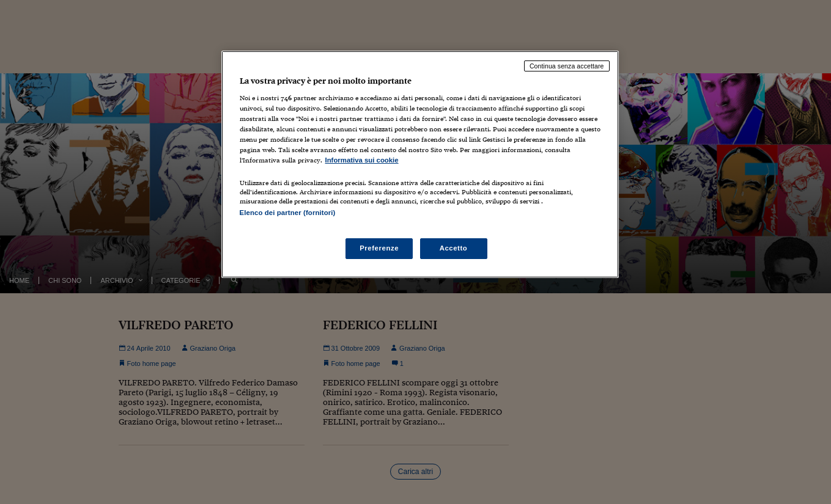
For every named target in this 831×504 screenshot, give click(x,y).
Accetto (454, 248)
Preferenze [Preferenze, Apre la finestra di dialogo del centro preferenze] (379, 248)
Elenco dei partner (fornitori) (288, 213)
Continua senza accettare (567, 66)
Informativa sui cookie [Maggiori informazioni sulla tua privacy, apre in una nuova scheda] (362, 160)
